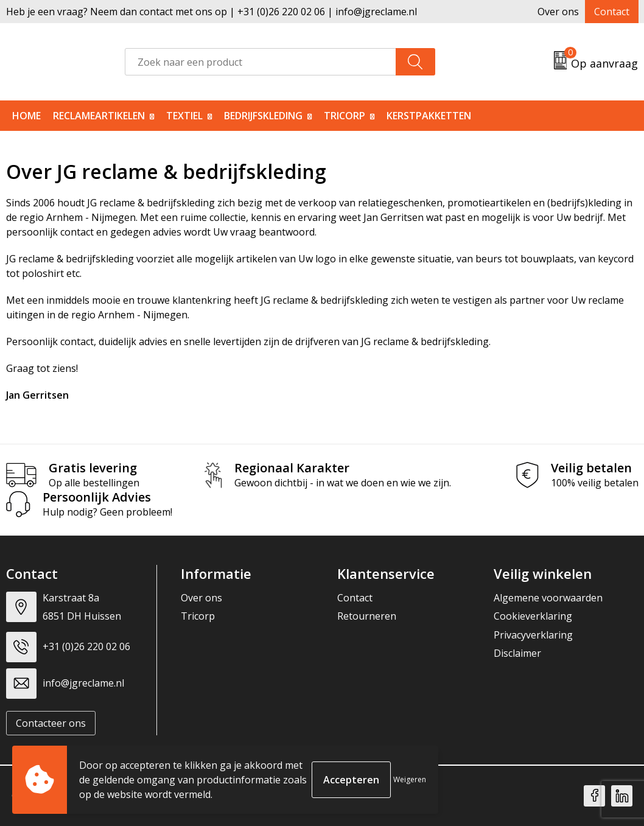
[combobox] (261, 62)
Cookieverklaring (533, 616)
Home (26, 116)
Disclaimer (517, 653)
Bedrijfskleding (263, 116)
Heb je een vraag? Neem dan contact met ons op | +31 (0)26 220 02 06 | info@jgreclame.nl (212, 12)
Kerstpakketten (429, 116)
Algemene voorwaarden (548, 598)
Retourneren (367, 616)
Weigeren (410, 779)
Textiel (184, 116)
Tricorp (345, 116)
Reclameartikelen (99, 116)
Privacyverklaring (533, 635)
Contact (612, 12)
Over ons (558, 12)
